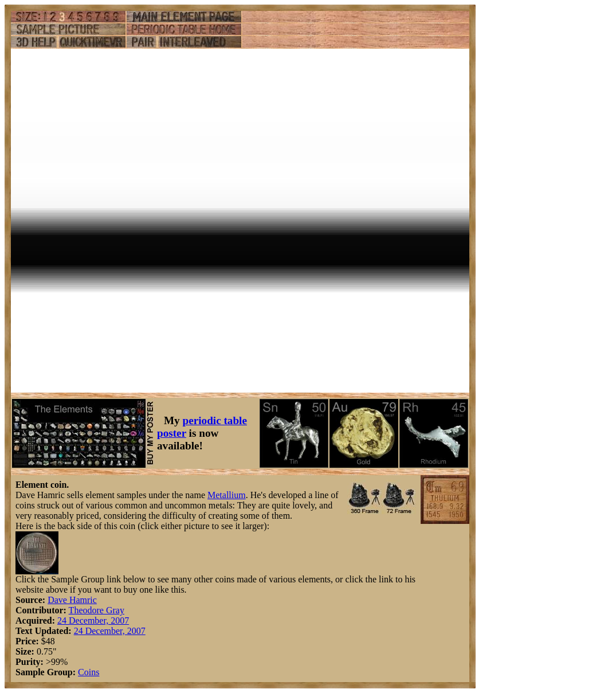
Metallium (227, 495)
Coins (89, 672)
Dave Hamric (72, 600)
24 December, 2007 (93, 620)
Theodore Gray (97, 610)
